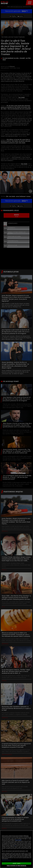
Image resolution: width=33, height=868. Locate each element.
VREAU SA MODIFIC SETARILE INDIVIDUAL (16, 866)
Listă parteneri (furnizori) (6, 860)
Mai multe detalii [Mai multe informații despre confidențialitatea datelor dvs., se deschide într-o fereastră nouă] (18, 840)
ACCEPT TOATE (16, 863)
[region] (16, 849)
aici (15, 846)
